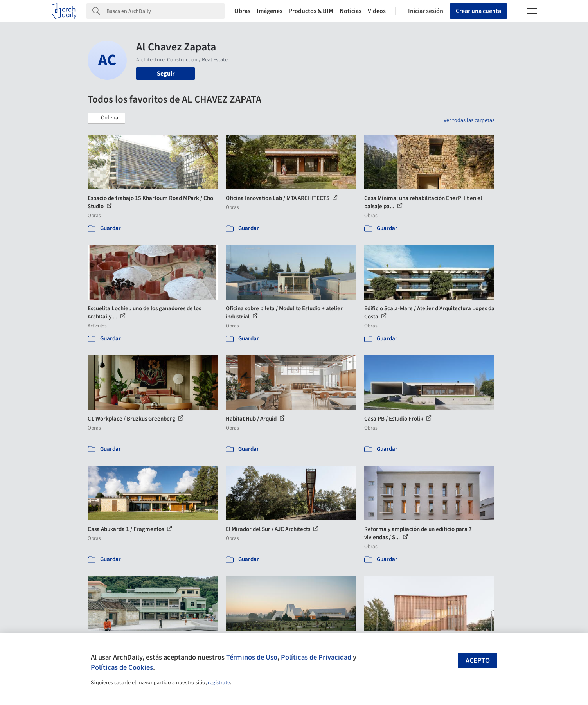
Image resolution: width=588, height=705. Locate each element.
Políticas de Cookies (122, 667)
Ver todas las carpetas (469, 120)
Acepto (478, 661)
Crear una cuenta (478, 11)
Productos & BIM (311, 11)
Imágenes (270, 11)
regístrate (219, 683)
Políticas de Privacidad (316, 657)
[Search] (166, 11)
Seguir (166, 74)
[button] (106, 118)
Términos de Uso (252, 657)
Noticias (351, 11)
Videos (377, 11)
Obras (242, 11)
